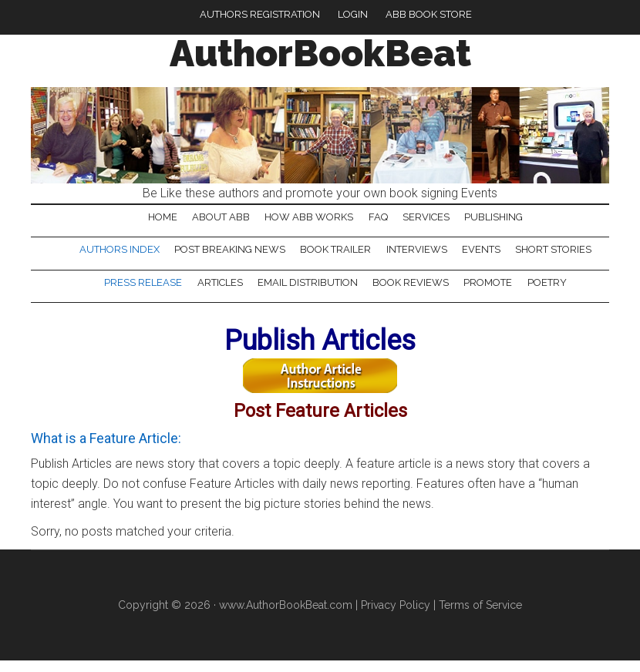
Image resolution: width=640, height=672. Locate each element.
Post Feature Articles (320, 419)
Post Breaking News (226, 256)
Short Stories (561, 256)
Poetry (554, 293)
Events (486, 256)
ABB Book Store (429, 14)
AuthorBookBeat (320, 53)
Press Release (136, 293)
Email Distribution (306, 293)
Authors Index (113, 256)
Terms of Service (480, 617)
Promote (492, 293)
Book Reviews (412, 293)
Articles (216, 293)
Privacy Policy (396, 617)
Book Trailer (335, 256)
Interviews (418, 256)
